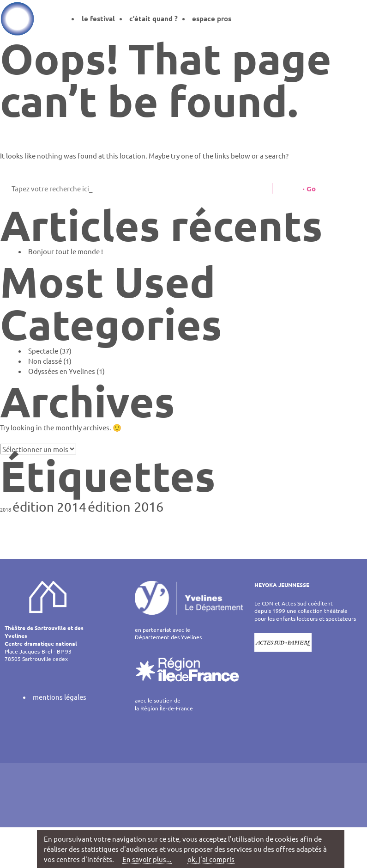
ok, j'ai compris (211, 859)
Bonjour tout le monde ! (66, 251)
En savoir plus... (147, 859)
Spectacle (43, 351)
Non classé (45, 361)
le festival (98, 18)
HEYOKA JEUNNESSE (282, 585)
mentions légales (60, 697)
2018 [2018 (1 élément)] (6, 509)
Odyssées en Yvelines (62, 371)
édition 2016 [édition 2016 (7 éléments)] (126, 507)
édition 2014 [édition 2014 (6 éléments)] (49, 507)
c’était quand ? (153, 18)
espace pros (212, 18)
